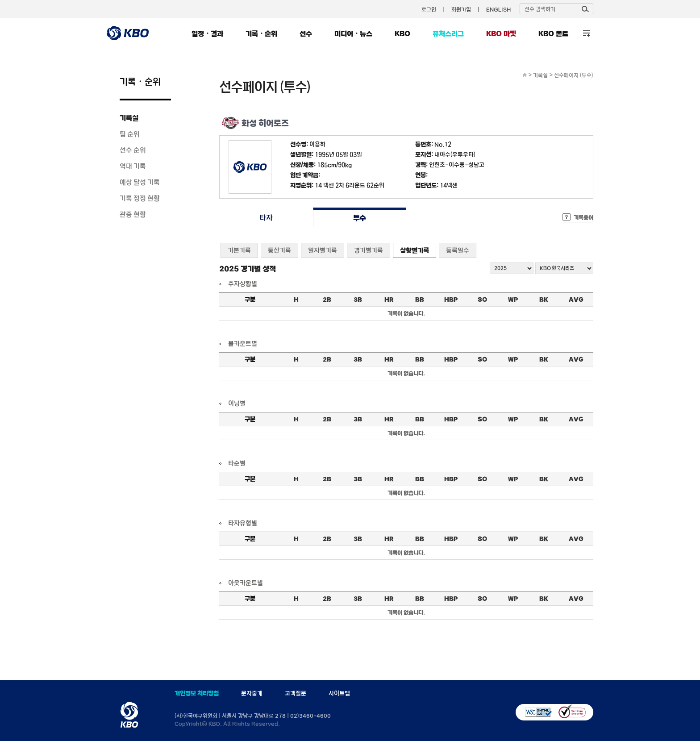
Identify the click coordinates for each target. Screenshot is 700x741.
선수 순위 (133, 150)
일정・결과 (207, 33)
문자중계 (252, 693)
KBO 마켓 (501, 33)
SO (482, 300)
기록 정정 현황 (140, 198)
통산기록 (279, 250)
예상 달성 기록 (140, 182)
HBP (451, 300)
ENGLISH (498, 9)
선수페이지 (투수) (574, 75)
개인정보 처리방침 (197, 693)
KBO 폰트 (553, 33)
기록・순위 (261, 33)
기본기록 (239, 250)
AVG (576, 300)
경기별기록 (369, 250)
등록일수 (458, 250)
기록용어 (583, 217)
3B (358, 300)
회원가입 (461, 9)
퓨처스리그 (448, 33)
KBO (402, 33)
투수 (360, 218)
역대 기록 (133, 166)
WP (513, 300)
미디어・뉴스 (353, 33)
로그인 (429, 9)
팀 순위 (130, 134)
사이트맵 (339, 693)
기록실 (129, 118)
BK (544, 300)
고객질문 (296, 693)
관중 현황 (133, 214)
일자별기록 (323, 250)
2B (327, 300)
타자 (266, 218)
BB (420, 300)
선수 (306, 33)
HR (389, 300)
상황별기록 (415, 250)
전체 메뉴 (586, 33)
